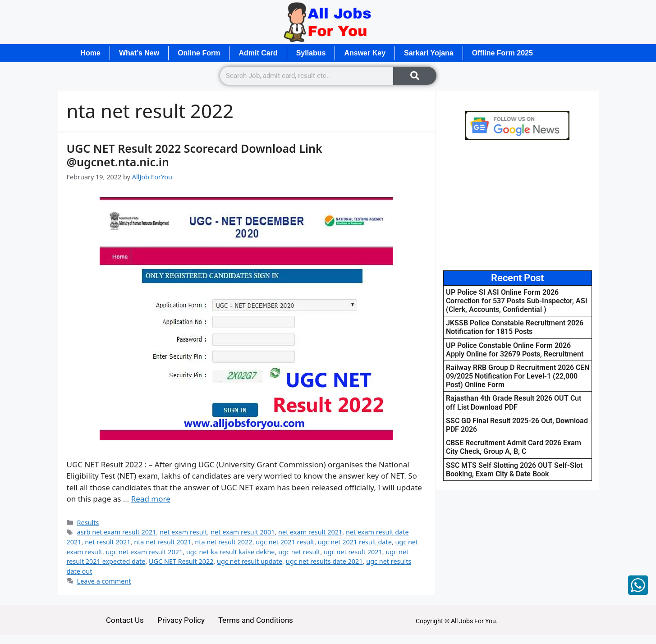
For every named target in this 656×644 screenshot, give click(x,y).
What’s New (139, 53)
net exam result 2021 (310, 532)
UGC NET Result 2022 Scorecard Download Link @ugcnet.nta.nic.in (195, 155)
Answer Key (365, 53)
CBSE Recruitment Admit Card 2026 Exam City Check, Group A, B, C (514, 447)
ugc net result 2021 (353, 552)
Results (88, 523)
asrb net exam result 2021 (117, 532)
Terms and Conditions (256, 620)
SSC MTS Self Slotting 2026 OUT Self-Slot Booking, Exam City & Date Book (514, 470)
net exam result (183, 532)
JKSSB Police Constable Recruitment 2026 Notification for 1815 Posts (515, 327)
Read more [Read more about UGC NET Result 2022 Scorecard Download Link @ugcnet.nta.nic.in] (151, 499)
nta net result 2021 (163, 542)
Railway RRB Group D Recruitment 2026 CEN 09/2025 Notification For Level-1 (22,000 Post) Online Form (518, 376)
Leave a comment (104, 581)
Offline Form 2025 (502, 53)
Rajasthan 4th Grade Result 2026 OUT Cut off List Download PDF (514, 402)
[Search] (415, 76)
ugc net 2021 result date (355, 542)
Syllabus (311, 53)
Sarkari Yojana (429, 53)
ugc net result (299, 552)
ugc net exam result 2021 (145, 552)
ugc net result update (250, 561)
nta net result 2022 (223, 542)
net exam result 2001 (243, 532)
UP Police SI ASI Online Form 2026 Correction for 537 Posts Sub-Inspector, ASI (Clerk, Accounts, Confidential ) (517, 301)
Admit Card (258, 53)
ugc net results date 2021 (324, 561)
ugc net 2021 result (285, 542)
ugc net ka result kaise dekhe (231, 552)
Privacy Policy (181, 620)
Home (91, 53)
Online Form (199, 53)
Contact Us (125, 620)
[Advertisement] (518, 205)
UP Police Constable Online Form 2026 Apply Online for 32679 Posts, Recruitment (515, 350)
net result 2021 (108, 542)
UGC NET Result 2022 (181, 561)
